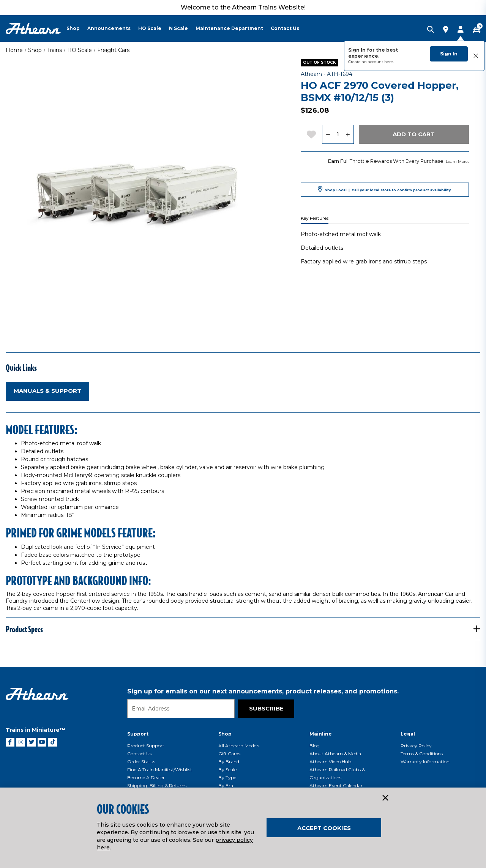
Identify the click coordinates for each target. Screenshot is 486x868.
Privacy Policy (416, 746)
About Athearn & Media (335, 754)
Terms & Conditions (422, 754)
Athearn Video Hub (330, 762)
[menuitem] (77, 28)
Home (14, 50)
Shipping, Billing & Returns (157, 785)
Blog (315, 746)
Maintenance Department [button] (229, 28)
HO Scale (80, 50)
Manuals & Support (47, 391)
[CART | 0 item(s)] (477, 30)
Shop (35, 50)
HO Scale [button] (150, 28)
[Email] (181, 709)
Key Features (315, 218)
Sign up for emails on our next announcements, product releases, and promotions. (263, 691)
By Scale (227, 770)
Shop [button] (73, 28)
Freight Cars (113, 50)
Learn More (457, 161)
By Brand (229, 762)
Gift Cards (229, 754)
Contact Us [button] (285, 28)
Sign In (449, 54)
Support (138, 734)
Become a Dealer (146, 777)
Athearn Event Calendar (336, 785)
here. (389, 62)
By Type (227, 777)
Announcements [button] (109, 28)
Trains (54, 50)
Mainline (321, 734)
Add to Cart (414, 134)
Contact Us (139, 754)
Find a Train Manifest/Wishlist (160, 770)
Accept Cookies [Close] (324, 828)
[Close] (385, 798)
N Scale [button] (178, 28)
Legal (408, 734)
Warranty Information (425, 762)
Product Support (146, 746)
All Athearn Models (239, 746)
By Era (226, 785)
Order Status (141, 762)
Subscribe (266, 708)
